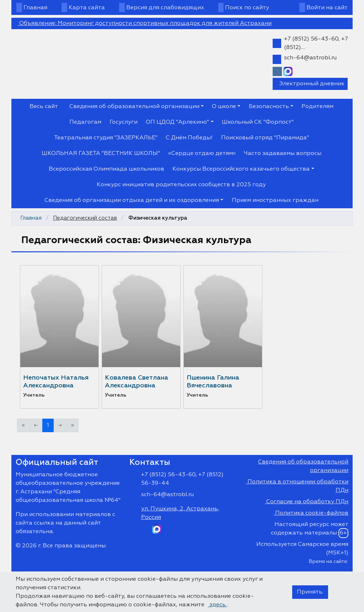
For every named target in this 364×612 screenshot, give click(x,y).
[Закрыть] (318, 195)
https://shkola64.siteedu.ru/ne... (182, 353)
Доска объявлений (286, 421)
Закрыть (234, 421)
